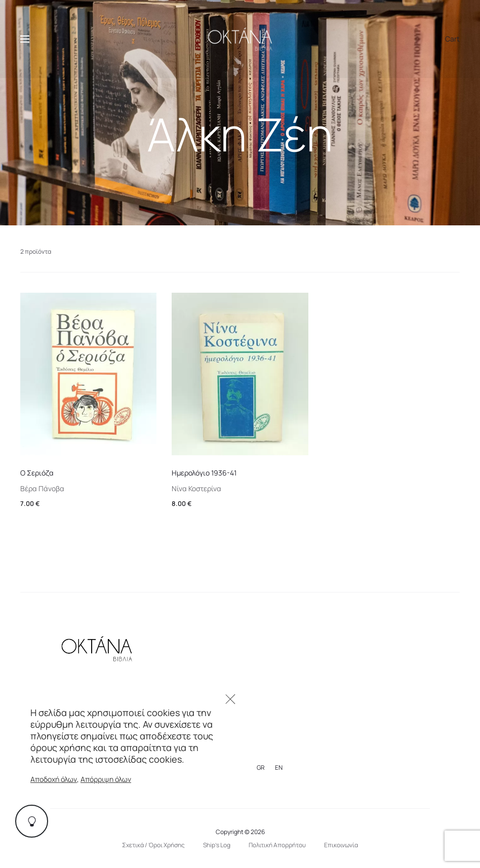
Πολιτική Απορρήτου (277, 845)
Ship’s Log (217, 845)
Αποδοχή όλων (54, 779)
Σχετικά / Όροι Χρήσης (153, 845)
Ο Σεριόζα (37, 473)
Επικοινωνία (341, 845)
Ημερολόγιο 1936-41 (204, 473)
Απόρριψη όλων (106, 779)
